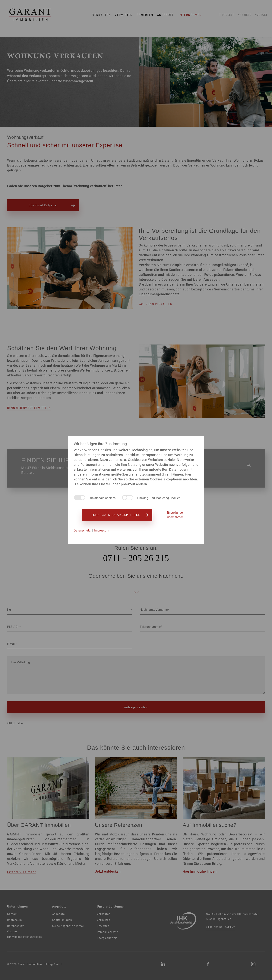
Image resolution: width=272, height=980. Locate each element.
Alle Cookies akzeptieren (117, 515)
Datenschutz (82, 530)
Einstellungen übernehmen (175, 515)
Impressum (102, 530)
